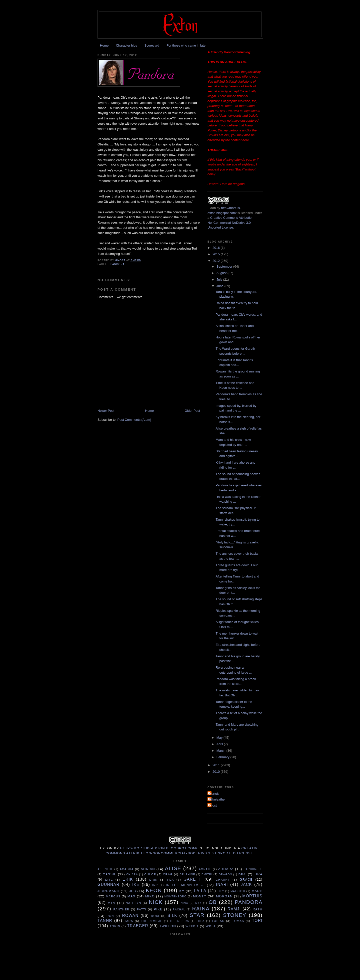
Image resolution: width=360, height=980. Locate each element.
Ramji (234, 909)
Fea (171, 879)
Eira (258, 874)
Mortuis (214, 794)
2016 (217, 248)
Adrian (148, 869)
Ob (213, 902)
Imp (155, 885)
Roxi (155, 916)
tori (257, 921)
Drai (243, 874)
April (220, 744)
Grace (246, 879)
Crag (168, 874)
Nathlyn (133, 903)
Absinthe (105, 869)
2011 (217, 765)
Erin (153, 879)
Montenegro (176, 897)
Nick (156, 902)
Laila (200, 891)
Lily (221, 891)
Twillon (168, 926)
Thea (200, 921)
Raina (201, 909)
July (220, 279)
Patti (141, 909)
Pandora (117, 264)
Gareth (193, 879)
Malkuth (238, 891)
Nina (184, 903)
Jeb (133, 891)
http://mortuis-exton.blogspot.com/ (159, 848)
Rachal (179, 910)
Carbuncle (253, 869)
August (222, 273)
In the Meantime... (185, 885)
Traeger (138, 926)
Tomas (238, 921)
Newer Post (106, 411)
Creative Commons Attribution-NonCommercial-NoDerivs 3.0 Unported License (231, 223)
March (221, 751)
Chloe (150, 874)
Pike (158, 909)
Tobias (218, 921)
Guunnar (108, 885)
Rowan (130, 916)
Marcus (113, 896)
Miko (150, 896)
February (223, 757)
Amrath (205, 869)
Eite (109, 879)
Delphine (187, 874)
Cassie (110, 874)
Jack (246, 885)
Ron (110, 916)
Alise (173, 868)
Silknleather (217, 799)
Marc (257, 891)
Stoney (235, 915)
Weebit (192, 926)
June (220, 286)
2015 (217, 254)
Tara (129, 921)
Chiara (132, 874)
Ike (136, 885)
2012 (217, 261)
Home (104, 45)
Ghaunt (223, 879)
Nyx (198, 903)
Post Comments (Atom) (134, 420)
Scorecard (152, 45)
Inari (222, 885)
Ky (182, 891)
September (225, 266)
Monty (200, 896)
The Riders (179, 921)
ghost (213, 805)
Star (197, 915)
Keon (154, 890)
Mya (111, 903)
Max (131, 896)
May (220, 738)
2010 (217, 772)
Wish (210, 926)
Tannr (105, 921)
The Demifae (152, 921)
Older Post (192, 411)
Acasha (127, 869)
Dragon (225, 874)
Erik (128, 879)
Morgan (224, 896)
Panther (121, 909)
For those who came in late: (186, 45)
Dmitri (207, 874)
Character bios (127, 45)
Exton (212, 208)
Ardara (226, 869)
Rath (257, 909)
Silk (172, 916)
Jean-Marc (108, 891)
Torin (115, 926)
